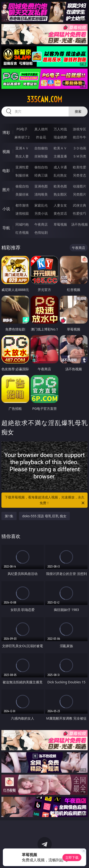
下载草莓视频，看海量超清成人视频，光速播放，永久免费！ (45, 500)
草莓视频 (60, 224)
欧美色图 (60, 186)
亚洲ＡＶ (22, 148)
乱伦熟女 (60, 175)
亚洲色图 (41, 186)
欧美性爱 (80, 167)
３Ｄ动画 (80, 148)
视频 (6, 152)
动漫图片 (80, 186)
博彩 (6, 132)
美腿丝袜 (22, 194)
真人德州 (41, 129)
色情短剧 (41, 232)
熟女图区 (60, 194)
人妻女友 (60, 205)
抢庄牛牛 (80, 137)
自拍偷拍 (41, 148)
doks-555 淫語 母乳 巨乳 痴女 (44, 516)
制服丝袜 (22, 175)
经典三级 (41, 175)
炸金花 (41, 137)
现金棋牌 (60, 137)
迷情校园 (22, 213)
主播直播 (60, 156)
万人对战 (60, 129)
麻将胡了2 (22, 137)
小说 (6, 209)
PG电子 (22, 129)
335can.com (44, 99)
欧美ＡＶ (60, 148)
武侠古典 (80, 205)
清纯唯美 (41, 194)
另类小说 (41, 213)
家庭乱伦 (41, 205)
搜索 (78, 111)
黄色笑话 (60, 213)
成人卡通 (60, 167)
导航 (6, 228)
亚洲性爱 (22, 167)
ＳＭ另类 (80, 156)
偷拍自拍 (41, 167)
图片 (6, 190)
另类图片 (80, 194)
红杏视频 (22, 232)
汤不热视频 (80, 224)
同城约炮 (22, 224)
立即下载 (72, 857)
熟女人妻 (22, 156)
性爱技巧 (80, 213)
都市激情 (22, 205)
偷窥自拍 (22, 186)
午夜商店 (41, 224)
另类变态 (80, 175)
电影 (6, 171)
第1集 (9, 516)
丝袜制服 (41, 156)
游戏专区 (80, 129)
